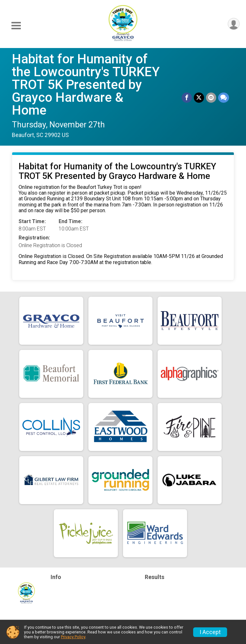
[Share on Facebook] (187, 98)
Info (56, 577)
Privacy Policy (73, 637)
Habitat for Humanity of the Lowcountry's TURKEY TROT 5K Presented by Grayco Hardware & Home (86, 85)
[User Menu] (234, 24)
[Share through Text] (224, 98)
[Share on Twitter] (199, 98)
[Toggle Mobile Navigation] (16, 26)
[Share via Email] (211, 98)
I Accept (210, 632)
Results (155, 577)
